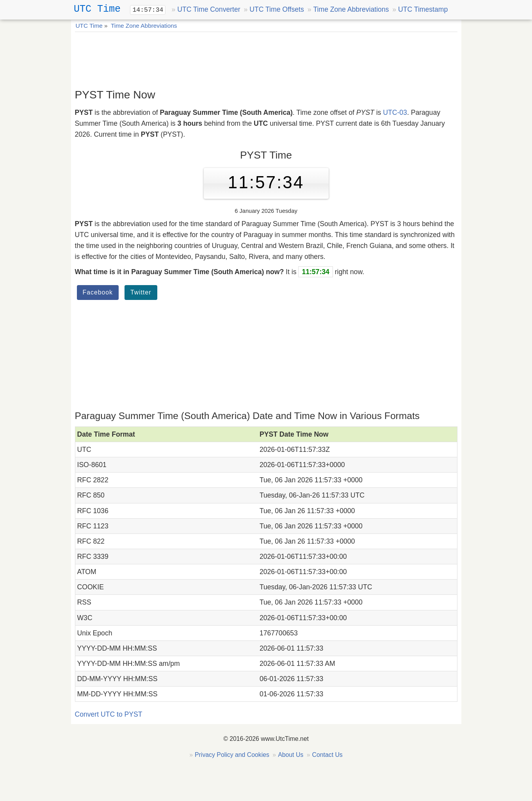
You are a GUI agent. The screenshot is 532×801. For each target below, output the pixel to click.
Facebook (98, 292)
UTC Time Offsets (277, 9)
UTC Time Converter (209, 9)
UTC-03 (395, 112)
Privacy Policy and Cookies (232, 755)
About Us (291, 755)
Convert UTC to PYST (109, 714)
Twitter (141, 292)
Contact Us (327, 755)
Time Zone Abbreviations (351, 9)
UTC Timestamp (423, 9)
